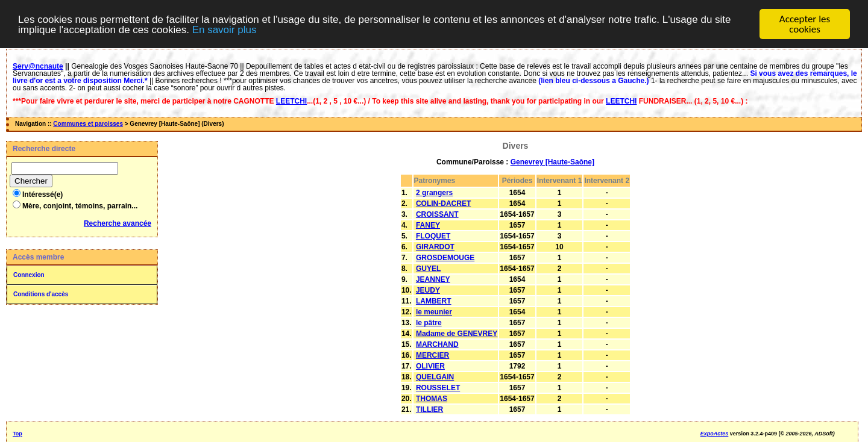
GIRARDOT (435, 247)
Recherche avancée (118, 223)
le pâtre (429, 323)
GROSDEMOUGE (445, 258)
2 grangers (434, 193)
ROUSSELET (438, 388)
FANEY (428, 225)
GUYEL (428, 269)
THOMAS (432, 399)
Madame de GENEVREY (457, 334)
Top (17, 434)
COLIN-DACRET (443, 204)
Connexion (29, 275)
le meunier (434, 312)
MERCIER (432, 355)
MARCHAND (437, 344)
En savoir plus (225, 30)
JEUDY (428, 290)
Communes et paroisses (88, 124)
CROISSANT (437, 214)
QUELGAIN (435, 377)
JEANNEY (433, 279)
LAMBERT (434, 301)
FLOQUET (433, 236)
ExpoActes (715, 434)
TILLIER (429, 409)
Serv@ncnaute (38, 66)
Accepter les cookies (805, 24)
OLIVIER (430, 366)
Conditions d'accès (41, 294)
